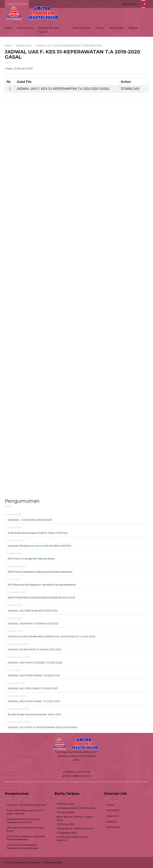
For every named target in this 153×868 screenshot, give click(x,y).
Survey (100, 28)
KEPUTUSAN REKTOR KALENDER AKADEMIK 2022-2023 (41, 598)
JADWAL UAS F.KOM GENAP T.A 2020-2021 (34, 675)
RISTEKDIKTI (113, 810)
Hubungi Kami (130, 4)
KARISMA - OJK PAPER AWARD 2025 (30, 520)
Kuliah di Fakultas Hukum (49, 30)
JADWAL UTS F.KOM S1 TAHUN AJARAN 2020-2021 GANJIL (43, 727)
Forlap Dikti (112, 816)
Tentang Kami (25, 28)
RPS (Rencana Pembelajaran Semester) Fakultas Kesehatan (42, 585)
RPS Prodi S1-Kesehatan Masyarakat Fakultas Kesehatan (40, 572)
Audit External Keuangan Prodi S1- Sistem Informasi (38, 533)
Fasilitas (133, 28)
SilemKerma (113, 827)
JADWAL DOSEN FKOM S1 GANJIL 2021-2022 (34, 649)
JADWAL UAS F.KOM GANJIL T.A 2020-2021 (34, 701)
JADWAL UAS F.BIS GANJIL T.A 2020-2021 (33, 688)
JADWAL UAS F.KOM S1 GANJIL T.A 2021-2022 (35, 662)
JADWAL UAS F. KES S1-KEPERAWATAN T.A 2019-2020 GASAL (69, 45)
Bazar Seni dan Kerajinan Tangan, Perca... (75, 818)
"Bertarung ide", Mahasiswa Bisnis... (75, 828)
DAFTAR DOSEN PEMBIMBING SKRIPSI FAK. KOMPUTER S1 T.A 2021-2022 (51, 636)
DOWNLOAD (130, 89)
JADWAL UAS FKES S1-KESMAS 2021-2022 (33, 611)
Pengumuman (24, 45)
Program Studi (82, 28)
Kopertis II (112, 822)
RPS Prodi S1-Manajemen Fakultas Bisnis (31, 559)
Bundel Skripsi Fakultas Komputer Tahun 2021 (34, 714)
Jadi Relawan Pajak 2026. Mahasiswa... (77, 808)
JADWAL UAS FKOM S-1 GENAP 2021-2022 (33, 624)
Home (8, 28)
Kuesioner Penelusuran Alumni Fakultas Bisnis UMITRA (39, 546)
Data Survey (116, 28)
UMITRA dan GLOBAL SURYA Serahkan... (72, 839)
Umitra (110, 805)
